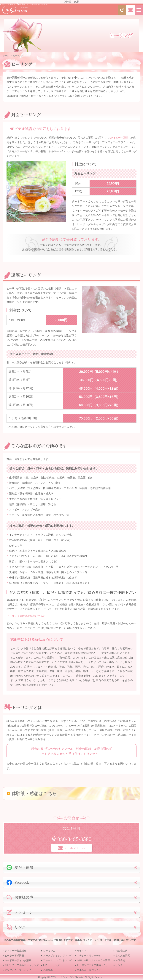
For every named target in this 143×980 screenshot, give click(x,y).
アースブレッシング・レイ (58, 956)
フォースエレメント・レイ (58, 960)
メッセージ (20, 912)
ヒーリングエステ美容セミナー (94, 965)
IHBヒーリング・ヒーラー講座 (93, 960)
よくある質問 (123, 956)
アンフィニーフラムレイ (18, 970)
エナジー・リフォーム (89, 956)
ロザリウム (49, 951)
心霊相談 (48, 970)
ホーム (6, 56)
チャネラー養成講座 (16, 951)
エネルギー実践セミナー (90, 970)
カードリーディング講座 (18, 960)
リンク (16, 927)
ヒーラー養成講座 (14, 956)
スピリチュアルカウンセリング (22, 965)
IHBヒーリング (51, 965)
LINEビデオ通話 (119, 138)
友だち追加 (20, 867)
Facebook (18, 882)
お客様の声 (20, 897)
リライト (82, 951)
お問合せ (120, 960)
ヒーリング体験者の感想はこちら (26, 616)
